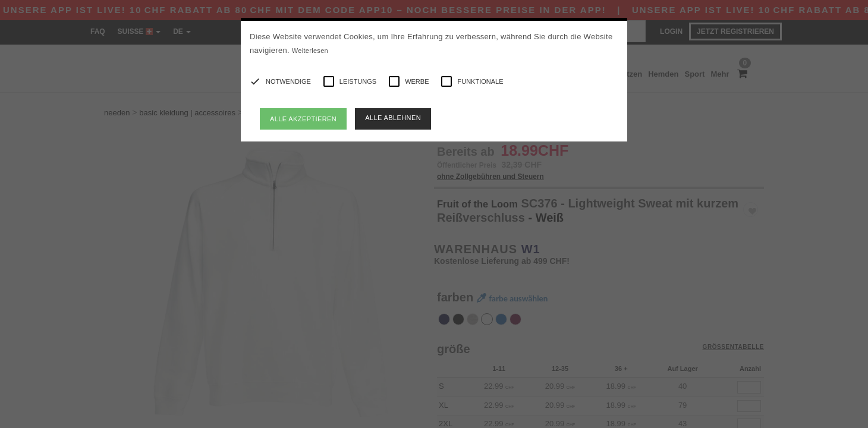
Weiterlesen (310, 51)
